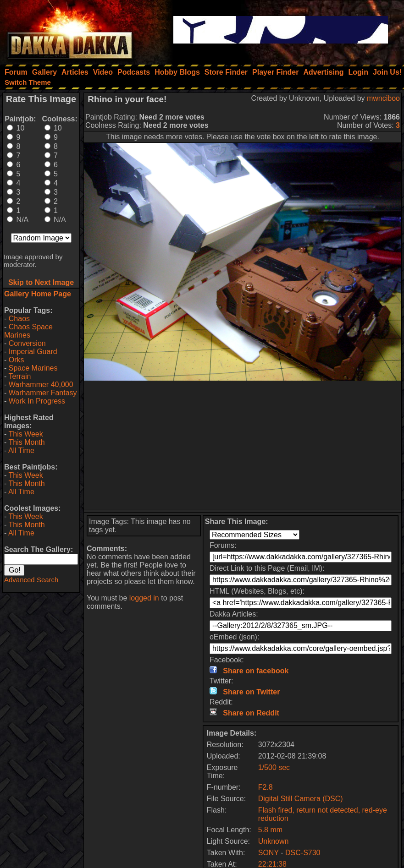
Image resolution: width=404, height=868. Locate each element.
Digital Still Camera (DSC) (301, 799)
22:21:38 (272, 864)
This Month (26, 442)
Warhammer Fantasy (43, 393)
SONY (268, 853)
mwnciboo (383, 98)
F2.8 (266, 787)
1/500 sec (274, 767)
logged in (144, 598)
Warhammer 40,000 (41, 385)
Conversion (27, 343)
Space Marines (33, 368)
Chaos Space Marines (28, 331)
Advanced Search (31, 580)
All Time (21, 450)
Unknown (274, 841)
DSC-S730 (303, 853)
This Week (25, 434)
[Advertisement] (243, 445)
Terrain (19, 376)
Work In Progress (37, 401)
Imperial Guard (33, 352)
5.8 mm (270, 830)
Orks (17, 360)
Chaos (19, 319)
